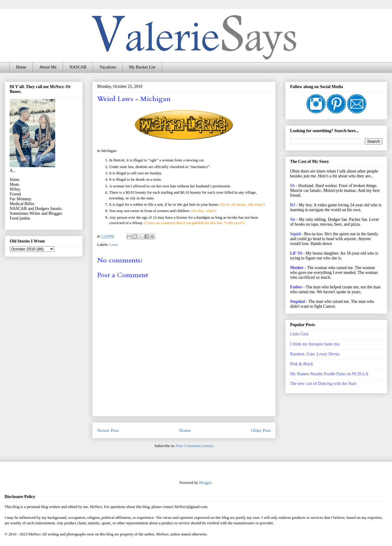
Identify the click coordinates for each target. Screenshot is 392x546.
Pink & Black (302, 364)
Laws (114, 244)
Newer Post (108, 430)
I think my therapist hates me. (315, 344)
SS (292, 186)
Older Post (261, 430)
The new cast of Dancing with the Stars (323, 384)
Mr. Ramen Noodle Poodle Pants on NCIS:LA (329, 374)
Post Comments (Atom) (195, 446)
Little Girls (299, 334)
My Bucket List (142, 67)
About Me (48, 67)
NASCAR (78, 67)
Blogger (205, 483)
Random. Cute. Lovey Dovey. (315, 354)
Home (21, 67)
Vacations (108, 67)
